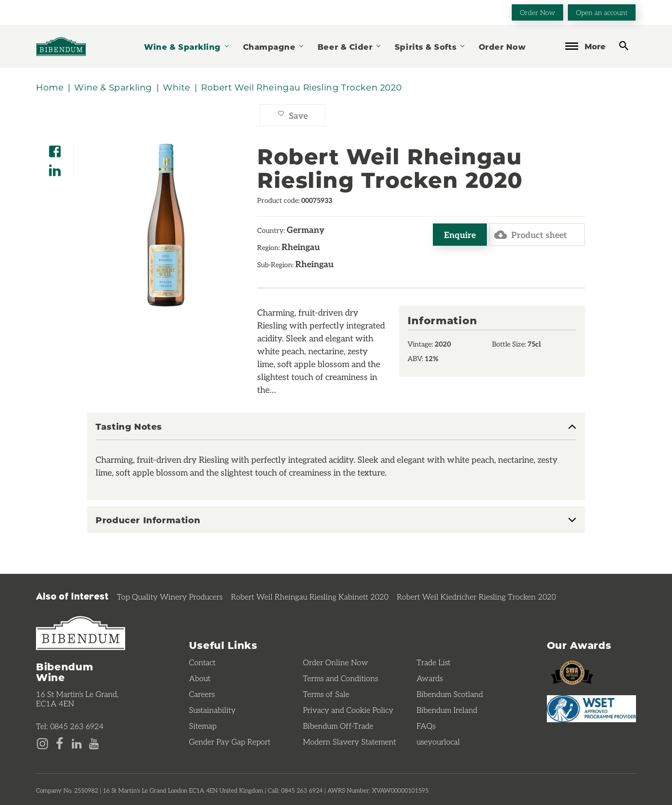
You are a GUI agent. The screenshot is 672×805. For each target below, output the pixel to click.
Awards (430, 678)
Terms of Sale (326, 694)
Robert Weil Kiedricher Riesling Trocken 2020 (476, 597)
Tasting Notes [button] (129, 427)
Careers (202, 694)
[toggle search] (624, 46)
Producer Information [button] (148, 520)
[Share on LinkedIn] (55, 167)
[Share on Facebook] (55, 149)
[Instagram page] (42, 743)
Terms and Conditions (340, 678)
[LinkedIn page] (77, 743)
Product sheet (531, 235)
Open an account (602, 12)
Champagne (274, 47)
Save (292, 115)
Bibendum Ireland (447, 710)
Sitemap (203, 726)
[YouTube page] (94, 743)
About (200, 678)
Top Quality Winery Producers (170, 597)
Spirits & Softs (430, 47)
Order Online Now (336, 662)
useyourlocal (438, 742)
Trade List (433, 662)
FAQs (426, 726)
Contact (202, 662)
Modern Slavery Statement (349, 742)
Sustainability (212, 710)
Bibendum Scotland (450, 694)
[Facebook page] (60, 743)
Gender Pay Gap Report (230, 742)
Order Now (537, 12)
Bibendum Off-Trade (338, 726)
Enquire (460, 235)
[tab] (336, 431)
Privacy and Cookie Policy (348, 710)
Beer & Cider (350, 47)
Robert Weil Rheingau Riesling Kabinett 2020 (310, 597)
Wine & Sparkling (187, 47)
